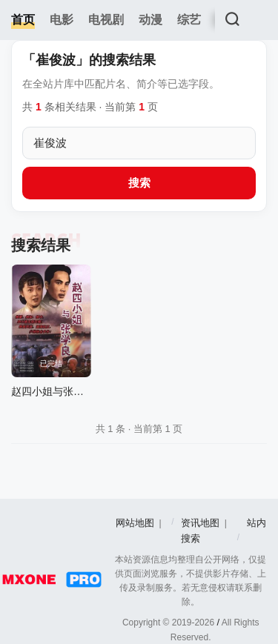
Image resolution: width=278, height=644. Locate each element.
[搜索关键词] (139, 143)
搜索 (139, 183)
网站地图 (135, 523)
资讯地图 (200, 523)
